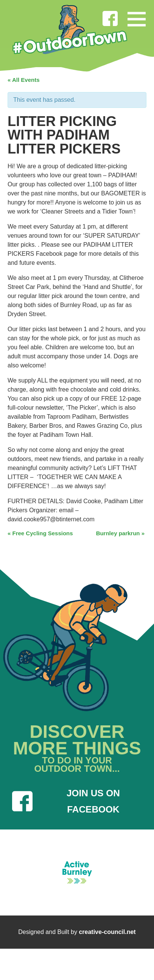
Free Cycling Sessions (40, 533)
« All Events (23, 80)
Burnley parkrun (120, 533)
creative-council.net (107, 932)
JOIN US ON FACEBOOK (66, 801)
